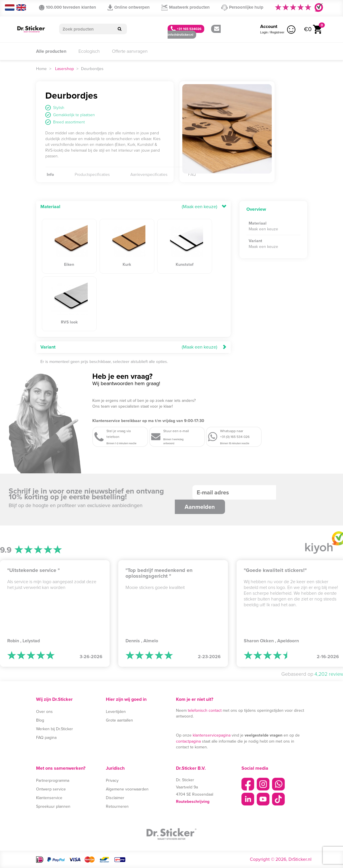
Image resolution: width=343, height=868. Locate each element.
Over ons (44, 712)
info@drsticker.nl (193, 32)
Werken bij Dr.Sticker (55, 729)
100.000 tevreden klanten (68, 7)
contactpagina (188, 741)
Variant (48, 347)
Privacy (112, 781)
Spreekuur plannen (53, 806)
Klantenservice (49, 798)
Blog (40, 720)
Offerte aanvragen (130, 51)
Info (50, 175)
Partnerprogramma (53, 781)
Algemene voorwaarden (127, 789)
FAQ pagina (46, 738)
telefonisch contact (205, 710)
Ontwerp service (51, 789)
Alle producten (51, 51)
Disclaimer (115, 798)
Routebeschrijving (193, 802)
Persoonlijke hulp (242, 7)
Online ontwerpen (129, 7)
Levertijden (116, 712)
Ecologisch (89, 51)
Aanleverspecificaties (149, 175)
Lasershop (64, 69)
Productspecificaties (92, 175)
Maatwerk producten (185, 7)
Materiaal (50, 207)
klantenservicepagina (212, 735)
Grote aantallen (119, 720)
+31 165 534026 (186, 29)
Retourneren (117, 806)
